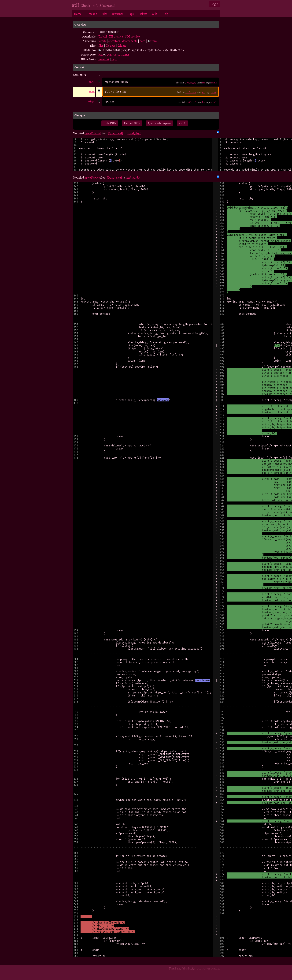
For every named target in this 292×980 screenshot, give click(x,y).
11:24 (92, 91)
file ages (111, 46)
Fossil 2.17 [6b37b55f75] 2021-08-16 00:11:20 (195, 968)
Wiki (155, 14)
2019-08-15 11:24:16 (118, 54)
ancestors (114, 41)
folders (122, 46)
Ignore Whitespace (159, 123)
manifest (104, 59)
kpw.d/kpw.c (92, 178)
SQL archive (132, 36)
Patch (182, 123)
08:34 (91, 101)
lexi (101, 54)
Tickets (143, 14)
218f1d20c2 (191, 92)
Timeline (92, 14)
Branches (118, 14)
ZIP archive (116, 36)
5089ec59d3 (191, 83)
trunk (154, 41)
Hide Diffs (110, 123)
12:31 (92, 82)
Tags (131, 14)
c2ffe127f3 (192, 102)
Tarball (103, 36)
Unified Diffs (132, 123)
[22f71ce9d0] (133, 178)
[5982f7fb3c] (134, 133)
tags (114, 59)
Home (78, 14)
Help (165, 14)
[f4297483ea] (114, 178)
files (101, 46)
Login (215, 4)
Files (105, 14)
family (102, 41)
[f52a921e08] (115, 133)
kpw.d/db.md (93, 133)
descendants (130, 41)
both (142, 41)
